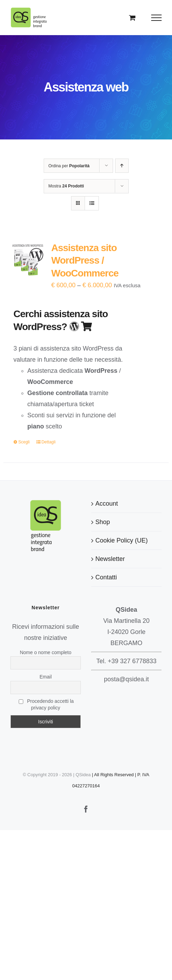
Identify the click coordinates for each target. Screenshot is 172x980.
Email (46, 677)
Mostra (66, 186)
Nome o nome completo (46, 652)
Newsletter (110, 559)
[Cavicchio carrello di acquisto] (132, 18)
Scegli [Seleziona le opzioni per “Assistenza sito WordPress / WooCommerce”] (24, 442)
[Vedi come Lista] (92, 203)
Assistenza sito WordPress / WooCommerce (85, 260)
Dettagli (48, 442)
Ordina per (69, 166)
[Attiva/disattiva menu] (157, 18)
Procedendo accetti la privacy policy (46, 704)
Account (107, 504)
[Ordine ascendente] (122, 166)
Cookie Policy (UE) (122, 540)
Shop (103, 522)
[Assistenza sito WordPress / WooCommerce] (28, 259)
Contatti (106, 577)
